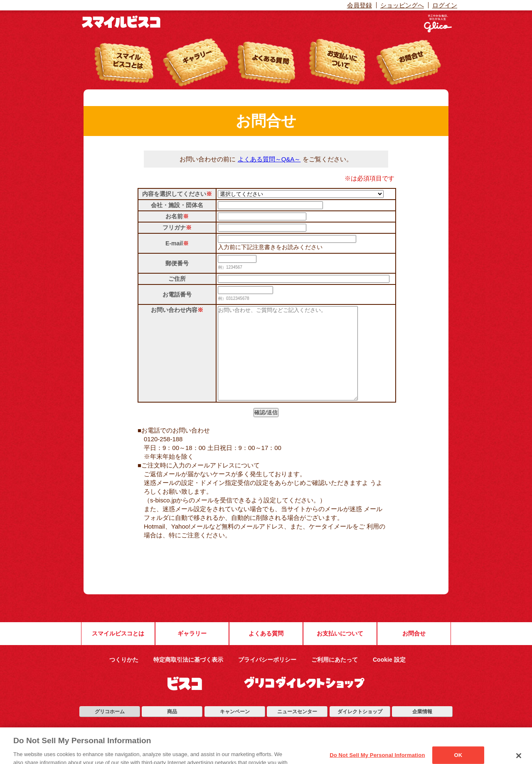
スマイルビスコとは (118, 652)
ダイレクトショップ (360, 730)
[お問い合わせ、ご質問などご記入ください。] (296, 363)
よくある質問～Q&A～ (269, 159)
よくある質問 (266, 652)
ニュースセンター (297, 730)
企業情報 (422, 730)
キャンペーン (235, 730)
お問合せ (414, 652)
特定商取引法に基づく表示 (188, 678)
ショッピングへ (402, 5)
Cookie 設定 (389, 678)
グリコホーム (110, 730)
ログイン (445, 5)
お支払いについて (340, 652)
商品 (172, 730)
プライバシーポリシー (267, 678)
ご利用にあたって (335, 678)
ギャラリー (192, 652)
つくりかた (124, 678)
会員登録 (360, 5)
